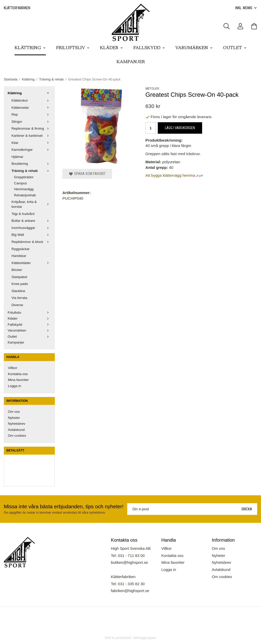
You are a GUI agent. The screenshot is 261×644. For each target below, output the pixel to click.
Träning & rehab (31, 171)
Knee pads (20, 284)
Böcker (17, 270)
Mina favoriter (18, 380)
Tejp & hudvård (23, 214)
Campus (20, 183)
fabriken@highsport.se (130, 591)
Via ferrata (19, 298)
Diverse (17, 305)
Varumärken (194, 48)
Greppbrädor (24, 177)
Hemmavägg (24, 189)
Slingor (31, 122)
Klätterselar (31, 108)
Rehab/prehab (25, 195)
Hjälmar (17, 157)
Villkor (13, 368)
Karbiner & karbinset (31, 136)
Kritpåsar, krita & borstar (31, 204)
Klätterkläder (31, 263)
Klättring (30, 48)
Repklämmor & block (31, 242)
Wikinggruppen (145, 638)
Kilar (31, 143)
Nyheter (14, 418)
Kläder (112, 48)
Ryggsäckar (21, 249)
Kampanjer (131, 62)
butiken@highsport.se (129, 562)
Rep (31, 114)
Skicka (247, 509)
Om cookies (17, 436)
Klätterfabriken (17, 8)
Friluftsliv (73, 48)
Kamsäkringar (31, 150)
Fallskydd (149, 48)
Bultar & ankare (31, 221)
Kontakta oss (18, 374)
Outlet (235, 48)
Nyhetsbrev (17, 424)
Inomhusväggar (31, 228)
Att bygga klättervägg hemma (170, 175)
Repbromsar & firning (31, 128)
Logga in (15, 386)
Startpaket (19, 277)
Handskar (19, 256)
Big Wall (31, 235)
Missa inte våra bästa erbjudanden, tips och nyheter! (64, 506)
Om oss (14, 412)
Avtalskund (16, 430)
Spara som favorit (87, 174)
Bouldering (31, 164)
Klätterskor (31, 100)
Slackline (18, 291)
